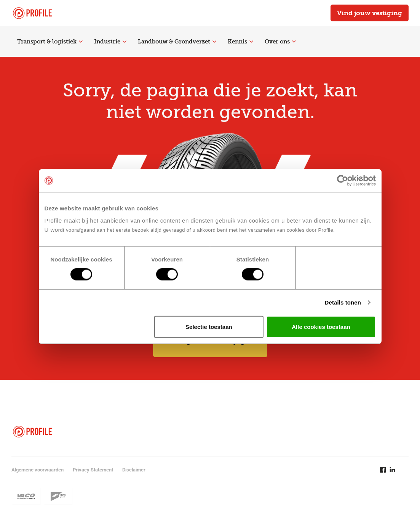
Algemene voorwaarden (38, 470)
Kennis (240, 42)
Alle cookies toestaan (321, 326)
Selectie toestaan (209, 326)
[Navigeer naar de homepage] (32, 13)
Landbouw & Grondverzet (177, 42)
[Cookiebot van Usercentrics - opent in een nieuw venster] (343, 181)
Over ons (280, 42)
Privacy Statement (93, 470)
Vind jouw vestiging (370, 13)
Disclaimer (134, 470)
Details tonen (343, 302)
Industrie (110, 42)
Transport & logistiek (50, 42)
